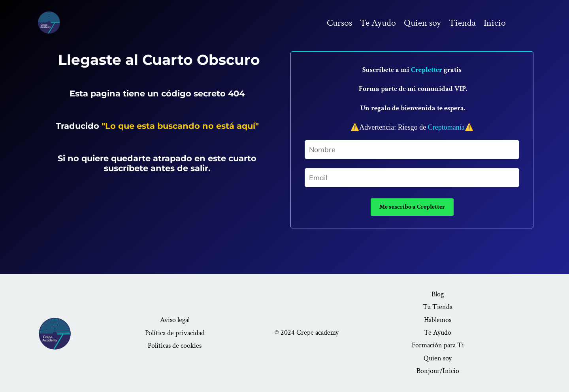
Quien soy (422, 23)
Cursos (339, 23)
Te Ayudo (378, 23)
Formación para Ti (438, 345)
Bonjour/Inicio (438, 371)
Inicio (495, 23)
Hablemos (438, 320)
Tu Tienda (438, 307)
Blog (438, 294)
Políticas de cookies (175, 346)
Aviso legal (175, 320)
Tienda (462, 23)
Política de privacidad (175, 333)
